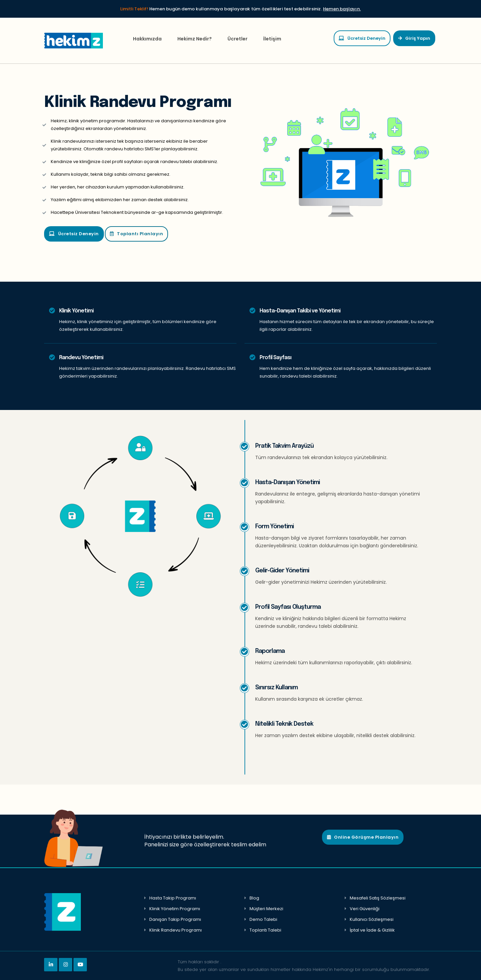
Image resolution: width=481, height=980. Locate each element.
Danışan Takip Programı (175, 919)
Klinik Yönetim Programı (175, 909)
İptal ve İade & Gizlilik (372, 930)
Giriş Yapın (414, 38)
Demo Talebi (263, 919)
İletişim (272, 39)
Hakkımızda (147, 39)
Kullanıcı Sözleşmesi (372, 919)
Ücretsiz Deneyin (362, 38)
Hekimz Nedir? (195, 39)
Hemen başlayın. (342, 9)
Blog (254, 898)
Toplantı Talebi (265, 930)
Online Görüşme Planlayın (363, 837)
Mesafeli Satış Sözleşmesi (378, 898)
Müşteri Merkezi (266, 909)
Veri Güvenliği (365, 909)
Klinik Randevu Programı (176, 930)
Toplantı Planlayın (137, 234)
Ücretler (237, 39)
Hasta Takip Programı (173, 898)
